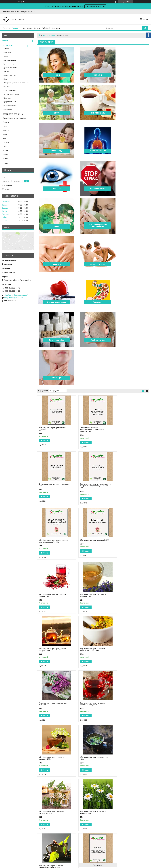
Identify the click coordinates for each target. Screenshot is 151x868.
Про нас (5, 841)
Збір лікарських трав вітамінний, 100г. (128, 371)
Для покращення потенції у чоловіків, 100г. (126, 315)
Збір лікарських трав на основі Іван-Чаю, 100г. (89, 482)
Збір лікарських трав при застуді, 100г (90, 648)
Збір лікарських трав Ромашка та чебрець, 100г (52, 590)
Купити (46, 327)
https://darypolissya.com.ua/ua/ (16, 295)
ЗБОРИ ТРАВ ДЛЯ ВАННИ (13, 114)
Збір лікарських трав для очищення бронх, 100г (49, 648)
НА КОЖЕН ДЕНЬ (55, 113)
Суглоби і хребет (131, 189)
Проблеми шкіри (55, 264)
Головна (6, 28)
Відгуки (5, 163)
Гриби (5, 126)
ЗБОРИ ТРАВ (8, 46)
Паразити (93, 189)
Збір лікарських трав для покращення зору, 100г (125, 703)
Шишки (6, 154)
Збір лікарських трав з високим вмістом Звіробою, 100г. (51, 482)
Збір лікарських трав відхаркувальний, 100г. (48, 703)
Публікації (46, 28)
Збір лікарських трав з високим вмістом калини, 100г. (127, 482)
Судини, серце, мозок (55, 226)
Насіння (6, 142)
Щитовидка (93, 264)
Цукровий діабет (131, 226)
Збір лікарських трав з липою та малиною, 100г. (51, 536)
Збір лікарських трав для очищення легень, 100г (87, 703)
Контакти (56, 28)
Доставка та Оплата (31, 28)
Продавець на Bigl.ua (75, 864)
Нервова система (93, 151)
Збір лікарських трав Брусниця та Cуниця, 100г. (52, 428)
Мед (5, 138)
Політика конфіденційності (90, 866)
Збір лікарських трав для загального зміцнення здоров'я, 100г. (90, 372)
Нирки (131, 151)
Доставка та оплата (10, 846)
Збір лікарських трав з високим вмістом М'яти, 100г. (127, 536)
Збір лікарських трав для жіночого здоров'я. (52, 315)
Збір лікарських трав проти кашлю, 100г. (129, 648)
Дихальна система (131, 113)
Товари (15, 28)
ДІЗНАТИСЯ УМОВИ (95, 6)
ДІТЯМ (131, 75)
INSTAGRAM (82, 839)
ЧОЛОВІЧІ (93, 75)
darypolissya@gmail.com (13, 298)
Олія (5, 146)
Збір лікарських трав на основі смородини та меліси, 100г (89, 590)
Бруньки (6, 122)
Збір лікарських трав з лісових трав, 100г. (89, 536)
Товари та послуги (49, 35)
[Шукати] (145, 28)
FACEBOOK (81, 841)
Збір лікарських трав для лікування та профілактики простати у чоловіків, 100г (49, 372)
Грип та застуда (93, 113)
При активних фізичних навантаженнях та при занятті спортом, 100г (89, 316)
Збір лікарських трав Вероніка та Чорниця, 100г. (90, 428)
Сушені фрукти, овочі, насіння (15, 118)
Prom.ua (87, 861)
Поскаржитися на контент (71, 866)
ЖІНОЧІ (55, 75)
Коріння (6, 130)
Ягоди (5, 158)
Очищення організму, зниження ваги (55, 188)
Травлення (93, 226)
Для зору (55, 151)
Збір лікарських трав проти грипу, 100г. (128, 594)
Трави (5, 150)
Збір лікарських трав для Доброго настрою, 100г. (129, 428)
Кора (5, 134)
